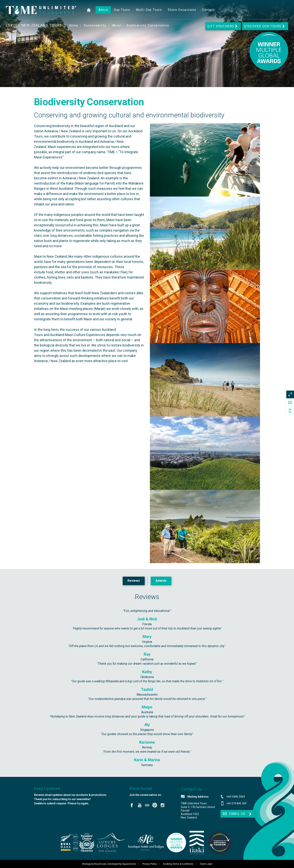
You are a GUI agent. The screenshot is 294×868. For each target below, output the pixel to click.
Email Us (234, 814)
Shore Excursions (182, 10)
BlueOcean (100, 864)
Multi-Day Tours (149, 10)
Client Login (206, 864)
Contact (208, 10)
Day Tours (122, 10)
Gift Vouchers (221, 26)
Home (89, 10)
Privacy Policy (150, 864)
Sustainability (95, 25)
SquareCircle (129, 864)
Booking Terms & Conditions (178, 864)
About (103, 10)
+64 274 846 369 (236, 803)
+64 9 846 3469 (236, 797)
